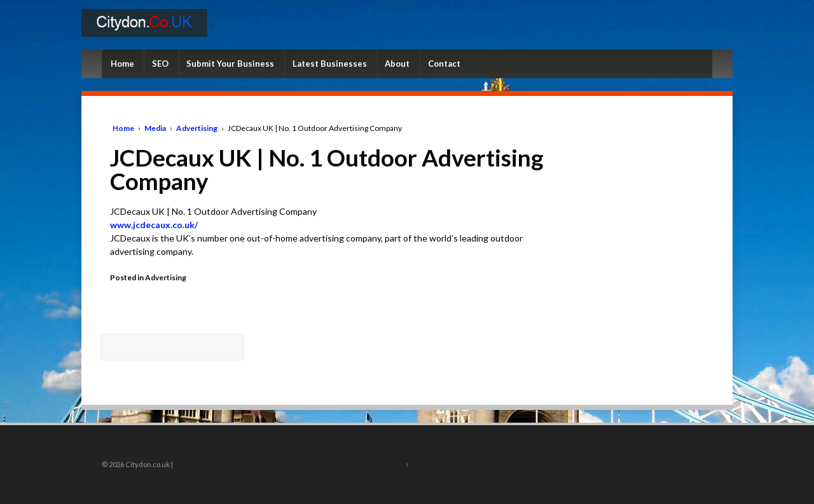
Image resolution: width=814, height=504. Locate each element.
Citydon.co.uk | (148, 464)
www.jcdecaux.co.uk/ (154, 225)
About (397, 64)
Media (155, 128)
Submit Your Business (230, 64)
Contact (444, 64)
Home (122, 64)
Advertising (197, 128)
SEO (160, 64)
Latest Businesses (330, 64)
